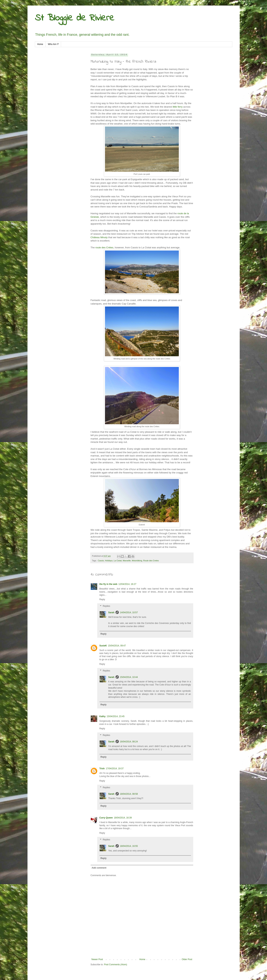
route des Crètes (104, 247)
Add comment (99, 868)
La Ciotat (118, 561)
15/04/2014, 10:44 (129, 677)
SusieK (103, 646)
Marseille (127, 561)
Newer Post (97, 959)
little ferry (178, 107)
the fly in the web (108, 584)
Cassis (101, 561)
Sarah (111, 612)
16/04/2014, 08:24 (129, 742)
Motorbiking (137, 561)
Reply (102, 599)
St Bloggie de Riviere (75, 18)
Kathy (103, 716)
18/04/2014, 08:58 (129, 794)
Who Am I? (53, 44)
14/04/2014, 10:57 (129, 612)
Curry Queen (106, 818)
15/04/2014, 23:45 (116, 716)
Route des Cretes (151, 561)
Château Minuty (99, 237)
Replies (106, 606)
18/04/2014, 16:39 (123, 818)
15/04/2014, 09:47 (117, 646)
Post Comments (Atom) (116, 965)
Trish (102, 769)
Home (40, 44)
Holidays (109, 561)
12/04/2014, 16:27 (127, 584)
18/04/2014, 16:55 (129, 846)
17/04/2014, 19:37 (115, 769)
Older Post (187, 959)
